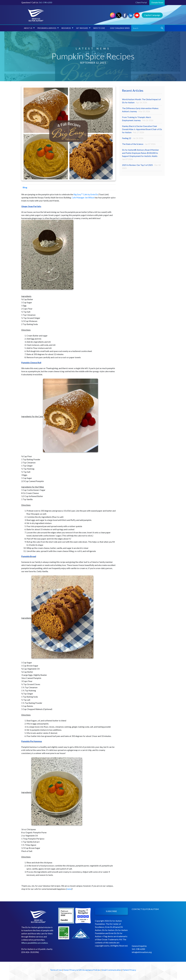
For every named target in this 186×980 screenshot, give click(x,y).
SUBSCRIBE (111, 911)
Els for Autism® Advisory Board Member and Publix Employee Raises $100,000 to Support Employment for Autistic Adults (141, 154)
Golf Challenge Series (120, 28)
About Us (29, 28)
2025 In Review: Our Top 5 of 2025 (141, 167)
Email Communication (111, 970)
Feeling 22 (133, 138)
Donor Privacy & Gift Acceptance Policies (82, 970)
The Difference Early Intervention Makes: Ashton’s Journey (140, 110)
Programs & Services (48, 28)
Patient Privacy (129, 970)
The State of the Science (139, 144)
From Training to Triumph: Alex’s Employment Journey (138, 119)
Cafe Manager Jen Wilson (83, 197)
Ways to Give (99, 28)
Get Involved (83, 28)
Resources (67, 28)
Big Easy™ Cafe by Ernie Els (86, 194)
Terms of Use (56, 970)
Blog (24, 187)
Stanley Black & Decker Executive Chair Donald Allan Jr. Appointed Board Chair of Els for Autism (142, 129)
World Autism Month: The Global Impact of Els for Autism (141, 101)
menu (69, 889)
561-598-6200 (45, 2)
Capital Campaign (152, 15)
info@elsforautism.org (142, 952)
